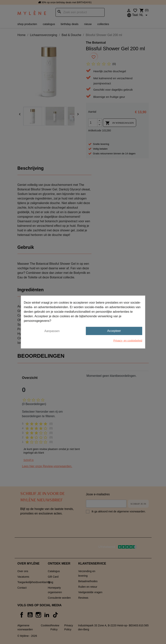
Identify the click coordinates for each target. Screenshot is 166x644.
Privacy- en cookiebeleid (128, 340)
